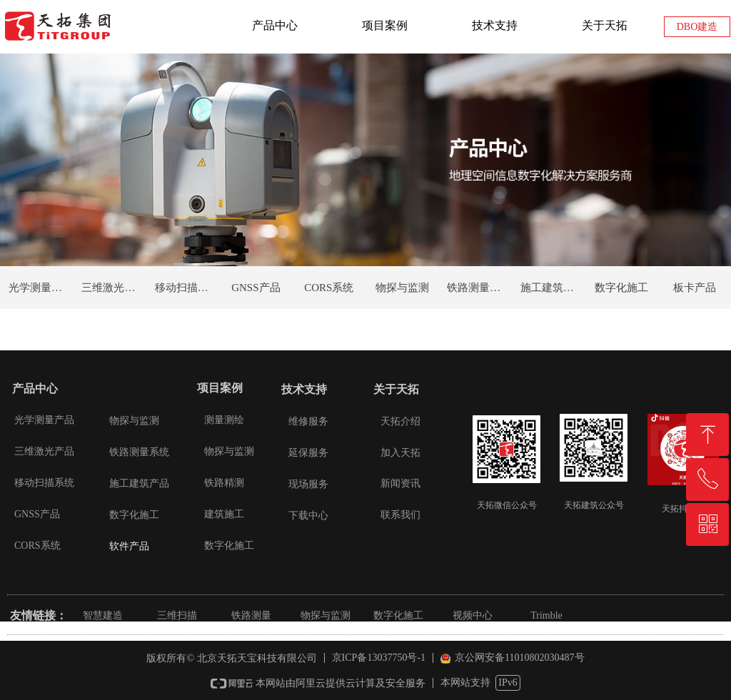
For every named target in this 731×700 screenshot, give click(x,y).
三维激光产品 (114, 288)
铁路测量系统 (479, 288)
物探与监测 (402, 288)
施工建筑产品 (553, 288)
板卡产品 (695, 288)
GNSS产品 (256, 288)
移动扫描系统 (187, 288)
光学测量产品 (41, 288)
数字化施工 (621, 288)
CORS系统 (329, 288)
